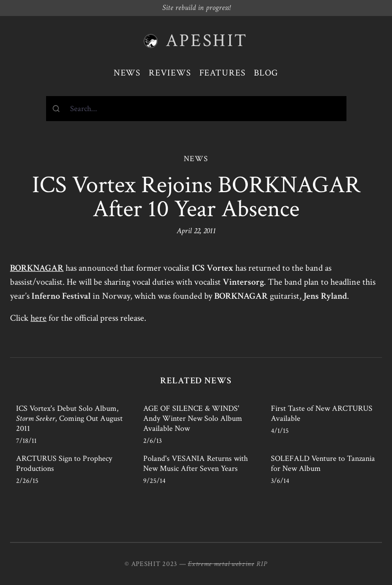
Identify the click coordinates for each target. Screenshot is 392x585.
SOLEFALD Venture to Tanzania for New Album (323, 464)
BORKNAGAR (37, 268)
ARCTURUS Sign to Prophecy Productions (64, 464)
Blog (266, 73)
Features (223, 73)
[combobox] (196, 109)
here (39, 318)
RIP (262, 564)
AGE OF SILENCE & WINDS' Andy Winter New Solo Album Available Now (193, 419)
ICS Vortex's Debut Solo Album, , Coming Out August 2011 (69, 419)
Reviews (170, 73)
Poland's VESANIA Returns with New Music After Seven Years (195, 464)
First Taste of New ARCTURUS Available (322, 414)
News (127, 73)
